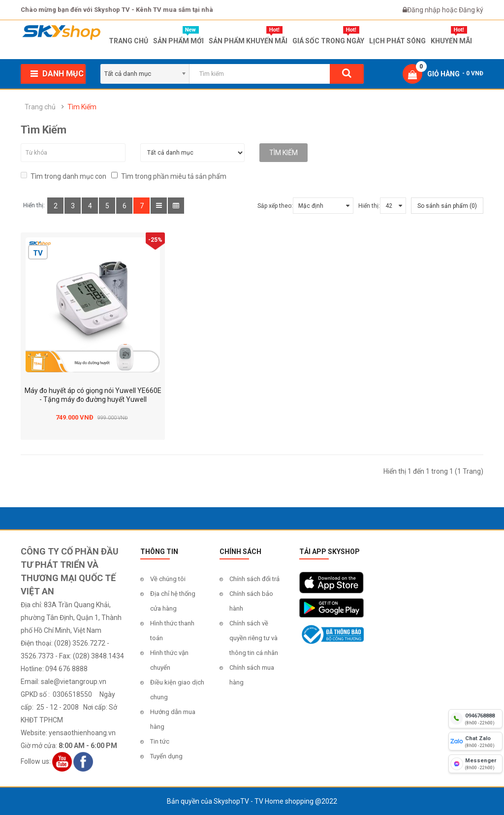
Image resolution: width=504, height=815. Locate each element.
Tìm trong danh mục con (63, 176)
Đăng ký (471, 10)
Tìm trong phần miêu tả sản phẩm (169, 176)
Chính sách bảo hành (251, 601)
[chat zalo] (475, 741)
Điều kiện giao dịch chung (177, 690)
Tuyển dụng (166, 756)
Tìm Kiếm (82, 107)
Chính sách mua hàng (252, 675)
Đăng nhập (425, 10)
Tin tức (160, 741)
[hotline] (475, 718)
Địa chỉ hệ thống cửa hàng (173, 601)
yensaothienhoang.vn (82, 733)
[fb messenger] (475, 764)
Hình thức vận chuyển (169, 660)
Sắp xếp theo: (275, 206)
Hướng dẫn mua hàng (173, 719)
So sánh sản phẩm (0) (447, 206)
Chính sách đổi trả (254, 579)
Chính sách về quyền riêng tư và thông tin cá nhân (254, 638)
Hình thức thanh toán (172, 631)
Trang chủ (40, 107)
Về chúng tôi (168, 579)
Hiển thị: (369, 206)
